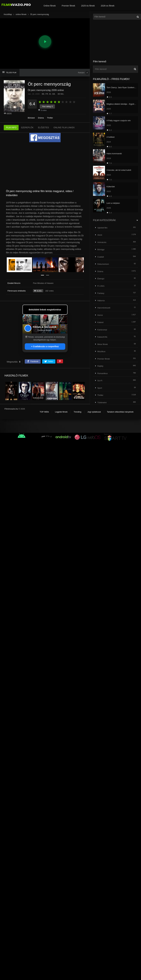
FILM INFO (11, 127)
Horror (100, 315)
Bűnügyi (31, 118)
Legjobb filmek (61, 412)
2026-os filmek (108, 6)
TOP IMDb (44, 412)
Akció (100, 235)
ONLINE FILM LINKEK (64, 127)
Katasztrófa (102, 337)
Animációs (102, 242)
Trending (77, 412)
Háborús (101, 301)
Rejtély (100, 366)
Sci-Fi (100, 381)
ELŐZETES (43, 127)
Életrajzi (101, 279)
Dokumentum (103, 264)
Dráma (41, 118)
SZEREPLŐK (27, 127)
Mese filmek (103, 344)
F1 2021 (101, 286)
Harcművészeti (104, 308)
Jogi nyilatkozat (94, 412)
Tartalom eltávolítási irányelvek (120, 412)
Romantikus (103, 373)
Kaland (100, 322)
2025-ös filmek (88, 6)
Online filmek (50, 6)
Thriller (50, 118)
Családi (101, 257)
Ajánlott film (102, 228)
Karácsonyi (102, 330)
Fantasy (101, 293)
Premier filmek (68, 6)
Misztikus (101, 351)
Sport (100, 388)
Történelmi (102, 403)
